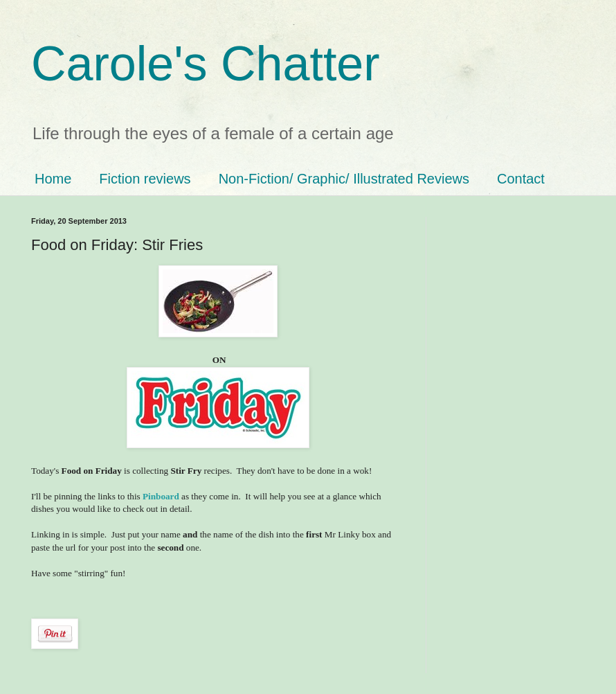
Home (53, 179)
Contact (521, 179)
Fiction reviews (145, 179)
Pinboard (161, 496)
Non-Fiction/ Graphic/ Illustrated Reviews (344, 179)
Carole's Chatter (206, 64)
